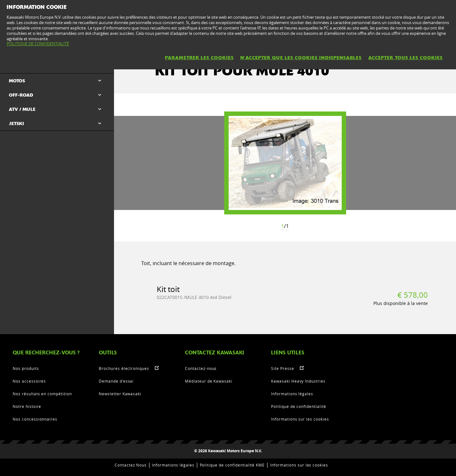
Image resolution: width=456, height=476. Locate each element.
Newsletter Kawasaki (120, 394)
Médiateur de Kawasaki (209, 381)
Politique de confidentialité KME (232, 465)
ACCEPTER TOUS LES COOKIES (405, 58)
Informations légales (292, 394)
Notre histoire (27, 406)
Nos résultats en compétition (42, 394)
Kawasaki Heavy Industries (298, 381)
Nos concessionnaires (35, 419)
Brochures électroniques (124, 368)
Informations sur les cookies (300, 419)
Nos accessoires (29, 381)
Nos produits (26, 368)
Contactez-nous (201, 368)
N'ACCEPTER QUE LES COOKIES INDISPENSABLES (301, 58)
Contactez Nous (131, 465)
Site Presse (283, 368)
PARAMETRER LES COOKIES (199, 58)
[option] (285, 163)
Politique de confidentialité (299, 406)
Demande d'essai (116, 381)
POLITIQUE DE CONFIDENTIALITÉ (38, 44)
